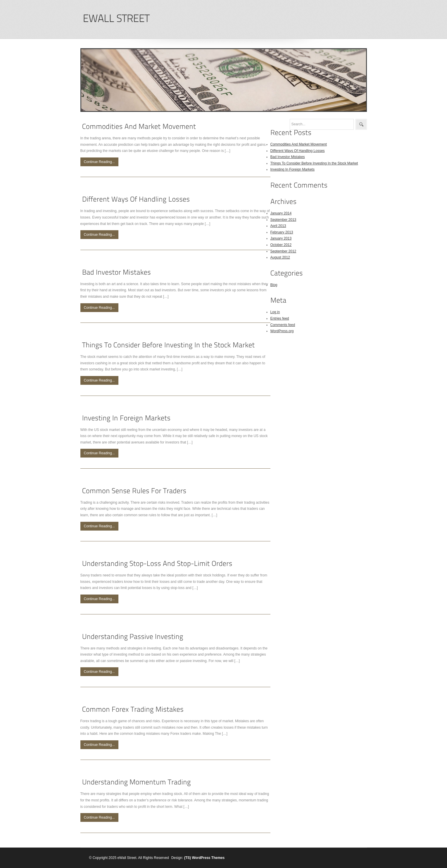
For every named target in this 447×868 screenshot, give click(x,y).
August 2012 (280, 257)
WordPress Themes (208, 858)
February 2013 (282, 232)
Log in (275, 312)
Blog (274, 285)
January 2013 (281, 238)
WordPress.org (282, 331)
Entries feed (280, 318)
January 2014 (281, 213)
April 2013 (278, 226)
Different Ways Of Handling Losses (298, 151)
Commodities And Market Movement (299, 144)
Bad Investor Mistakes (288, 157)
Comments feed (283, 325)
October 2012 (281, 245)
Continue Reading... (99, 162)
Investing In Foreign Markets (292, 169)
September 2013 (283, 220)
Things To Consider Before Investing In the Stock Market (314, 163)
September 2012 (283, 251)
